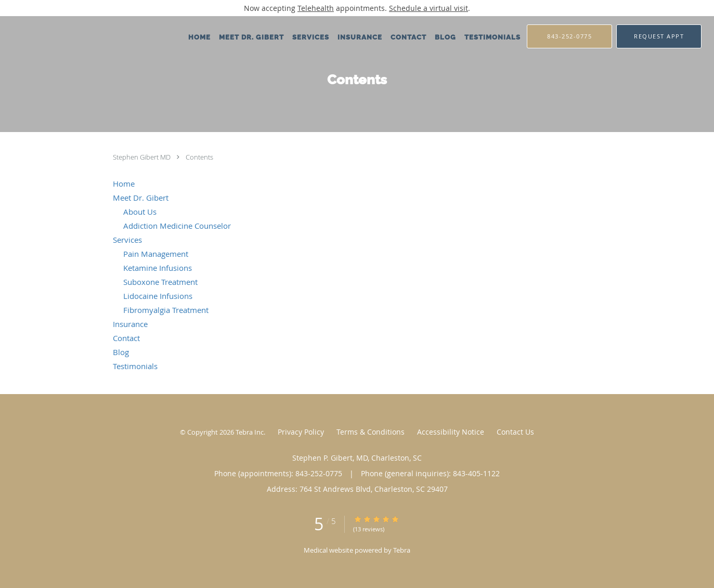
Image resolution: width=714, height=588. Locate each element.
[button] (659, 36)
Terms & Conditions (371, 432)
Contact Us (515, 432)
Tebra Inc (250, 432)
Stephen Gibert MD (142, 157)
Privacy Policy (301, 432)
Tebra (402, 550)
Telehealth (316, 8)
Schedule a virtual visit (429, 8)
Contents (199, 157)
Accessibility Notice (451, 432)
